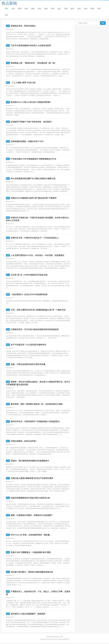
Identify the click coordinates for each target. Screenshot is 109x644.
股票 (92, 9)
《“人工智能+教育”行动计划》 (24, 83)
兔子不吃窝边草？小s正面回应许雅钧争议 (29, 345)
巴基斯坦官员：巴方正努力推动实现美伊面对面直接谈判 (35, 330)
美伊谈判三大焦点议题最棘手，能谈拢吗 (28, 615)
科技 (79, 9)
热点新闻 (9, 3)
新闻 (20, 9)
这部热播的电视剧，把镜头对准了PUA (27, 142)
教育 (72, 9)
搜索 (103, 23)
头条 (13, 9)
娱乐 (59, 9)
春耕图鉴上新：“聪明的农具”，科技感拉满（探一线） (34, 63)
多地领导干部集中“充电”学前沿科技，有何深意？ (32, 122)
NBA (86, 9)
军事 (66, 9)
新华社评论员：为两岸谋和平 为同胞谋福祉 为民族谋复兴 (35, 422)
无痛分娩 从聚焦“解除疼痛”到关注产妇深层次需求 (32, 479)
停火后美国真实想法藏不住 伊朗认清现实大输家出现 (33, 179)
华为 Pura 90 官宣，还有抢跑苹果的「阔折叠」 (31, 536)
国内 (26, 9)
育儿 (8, 275)
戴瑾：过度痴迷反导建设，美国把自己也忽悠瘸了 (32, 516)
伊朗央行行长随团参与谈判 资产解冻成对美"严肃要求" (34, 198)
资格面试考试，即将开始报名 (23, 26)
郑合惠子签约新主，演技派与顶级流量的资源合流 (32, 573)
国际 (33, 9)
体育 (53, 9)
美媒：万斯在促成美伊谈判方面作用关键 (28, 365)
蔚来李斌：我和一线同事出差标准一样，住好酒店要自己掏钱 (37, 405)
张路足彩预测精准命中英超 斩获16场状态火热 (30, 499)
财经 (46, 9)
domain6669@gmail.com (55, 638)
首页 (6, 9)
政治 (39, 9)
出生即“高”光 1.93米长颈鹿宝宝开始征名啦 (29, 275)
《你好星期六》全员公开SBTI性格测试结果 (29, 295)
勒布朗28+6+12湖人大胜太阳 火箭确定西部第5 (31, 102)
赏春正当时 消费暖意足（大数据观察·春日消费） (32, 554)
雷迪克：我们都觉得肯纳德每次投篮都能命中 (30, 462)
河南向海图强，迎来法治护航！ (24, 442)
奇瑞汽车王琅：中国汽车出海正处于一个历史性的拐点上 (35, 238)
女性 (6, 15)
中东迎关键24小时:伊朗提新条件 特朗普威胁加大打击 (34, 159)
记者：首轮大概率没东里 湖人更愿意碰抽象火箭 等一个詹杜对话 (38, 310)
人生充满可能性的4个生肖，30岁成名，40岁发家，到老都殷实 (38, 256)
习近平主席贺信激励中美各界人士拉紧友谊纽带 (31, 46)
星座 (99, 9)
